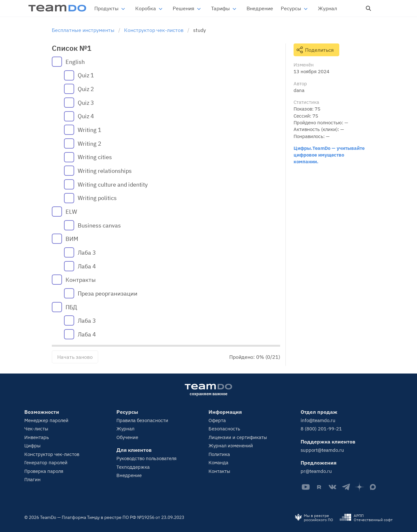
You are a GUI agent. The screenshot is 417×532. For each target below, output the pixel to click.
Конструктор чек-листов (52, 454)
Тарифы (220, 8)
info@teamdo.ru (318, 420)
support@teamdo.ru (322, 450)
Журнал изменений (231, 446)
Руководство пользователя (146, 458)
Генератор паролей (46, 463)
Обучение (127, 437)
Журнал (327, 8)
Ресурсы (291, 8)
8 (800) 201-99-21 (321, 429)
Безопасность (224, 429)
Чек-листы (36, 429)
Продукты (106, 8)
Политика (219, 454)
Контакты (219, 471)
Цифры (32, 446)
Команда (218, 463)
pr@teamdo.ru (316, 471)
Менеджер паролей (46, 420)
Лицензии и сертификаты (238, 437)
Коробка (146, 8)
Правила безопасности (142, 420)
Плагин (32, 479)
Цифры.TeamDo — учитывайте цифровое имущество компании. (329, 155)
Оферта (217, 420)
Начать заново (75, 357)
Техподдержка (133, 467)
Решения (184, 8)
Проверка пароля (44, 471)
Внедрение (260, 8)
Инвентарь (37, 437)
